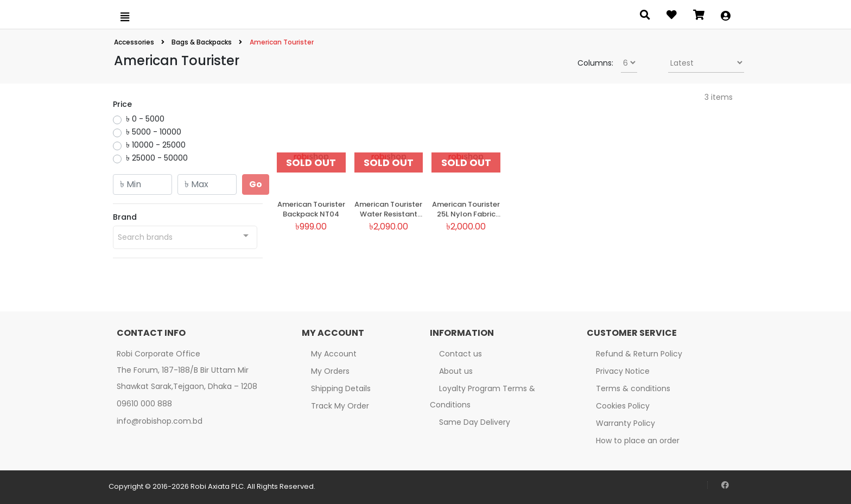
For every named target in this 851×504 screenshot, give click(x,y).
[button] (726, 17)
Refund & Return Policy (639, 354)
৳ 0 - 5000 (145, 119)
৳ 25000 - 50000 (157, 158)
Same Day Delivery (475, 422)
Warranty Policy (625, 423)
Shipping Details (341, 388)
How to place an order (638, 441)
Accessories (135, 42)
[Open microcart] (699, 17)
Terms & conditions (633, 388)
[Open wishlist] (672, 17)
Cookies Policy (623, 406)
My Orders (330, 371)
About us (456, 371)
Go (256, 184)
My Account (334, 354)
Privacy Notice (623, 371)
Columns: (595, 63)
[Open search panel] (645, 17)
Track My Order (340, 406)
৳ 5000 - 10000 (154, 132)
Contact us (461, 354)
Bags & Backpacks (202, 42)
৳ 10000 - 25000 (156, 145)
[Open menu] (125, 17)
